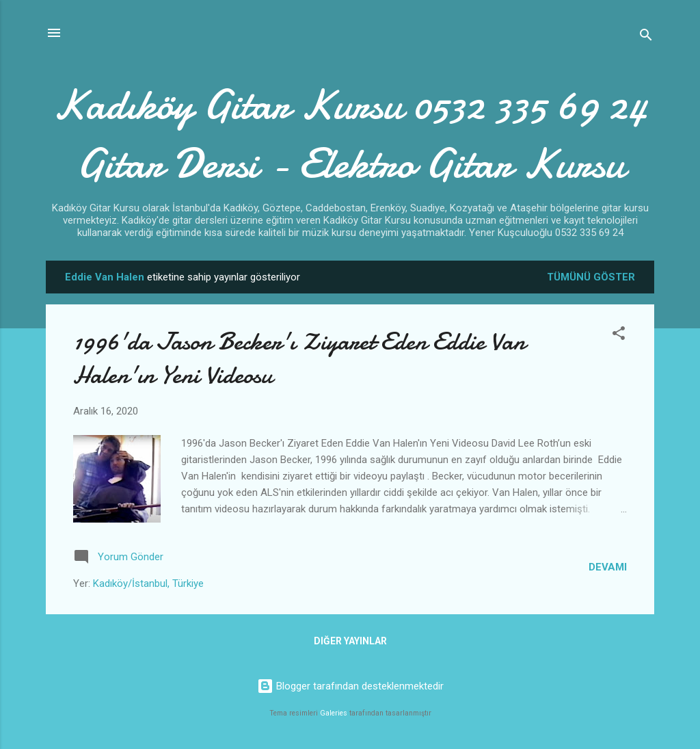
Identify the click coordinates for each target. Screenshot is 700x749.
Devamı (608, 567)
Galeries (334, 713)
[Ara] (646, 37)
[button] (619, 336)
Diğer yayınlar (350, 641)
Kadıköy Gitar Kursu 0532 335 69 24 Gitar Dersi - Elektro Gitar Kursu (350, 134)
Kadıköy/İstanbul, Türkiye (148, 583)
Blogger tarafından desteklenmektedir (350, 686)
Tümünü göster (591, 277)
